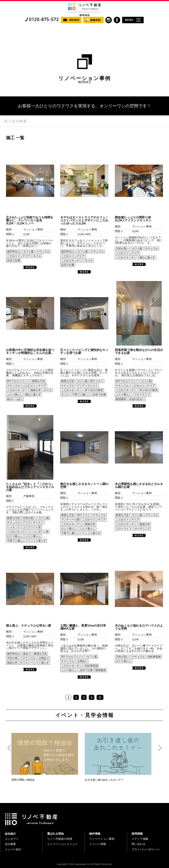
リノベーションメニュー (62, 844)
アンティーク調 (70, 520)
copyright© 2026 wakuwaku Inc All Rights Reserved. (85, 864)
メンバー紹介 (13, 849)
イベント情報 (98, 844)
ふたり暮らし (15, 395)
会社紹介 (10, 834)
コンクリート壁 (32, 527)
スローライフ (142, 395)
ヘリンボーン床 (40, 532)
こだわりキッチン (72, 261)
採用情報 (137, 834)
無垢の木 (36, 390)
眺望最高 (121, 399)
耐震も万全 (39, 381)
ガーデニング (142, 529)
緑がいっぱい (15, 399)
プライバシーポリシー (146, 849)
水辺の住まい (137, 399)
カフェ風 (28, 252)
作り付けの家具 (94, 390)
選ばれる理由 (55, 834)
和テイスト (97, 381)
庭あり (27, 654)
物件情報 (95, 834)
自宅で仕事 (14, 261)
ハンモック (14, 527)
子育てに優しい (81, 395)
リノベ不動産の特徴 (60, 839)
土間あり (44, 658)
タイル (37, 256)
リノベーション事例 (102, 839)
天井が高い (122, 249)
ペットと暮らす (37, 541)
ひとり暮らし (15, 536)
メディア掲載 (140, 839)
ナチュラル (43, 252)
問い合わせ (139, 844)
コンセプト (12, 839)
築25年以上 (14, 252)
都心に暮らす (147, 258)
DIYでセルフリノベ (18, 381)
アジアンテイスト (88, 386)
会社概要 (10, 844)
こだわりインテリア (19, 256)
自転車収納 (91, 666)
